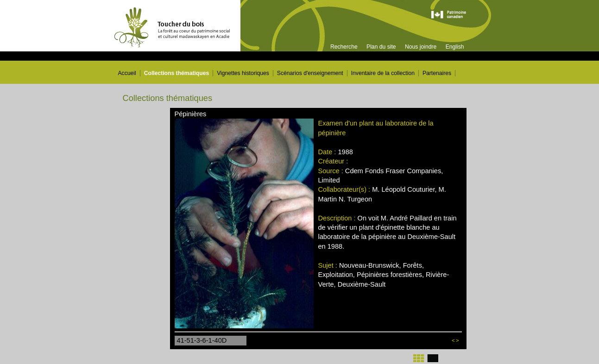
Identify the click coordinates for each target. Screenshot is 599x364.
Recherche (344, 47)
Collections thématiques (177, 73)
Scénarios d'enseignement (310, 73)
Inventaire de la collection (383, 73)
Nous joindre (421, 47)
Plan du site (381, 47)
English (455, 47)
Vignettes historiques (243, 73)
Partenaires (437, 73)
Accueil (127, 73)
